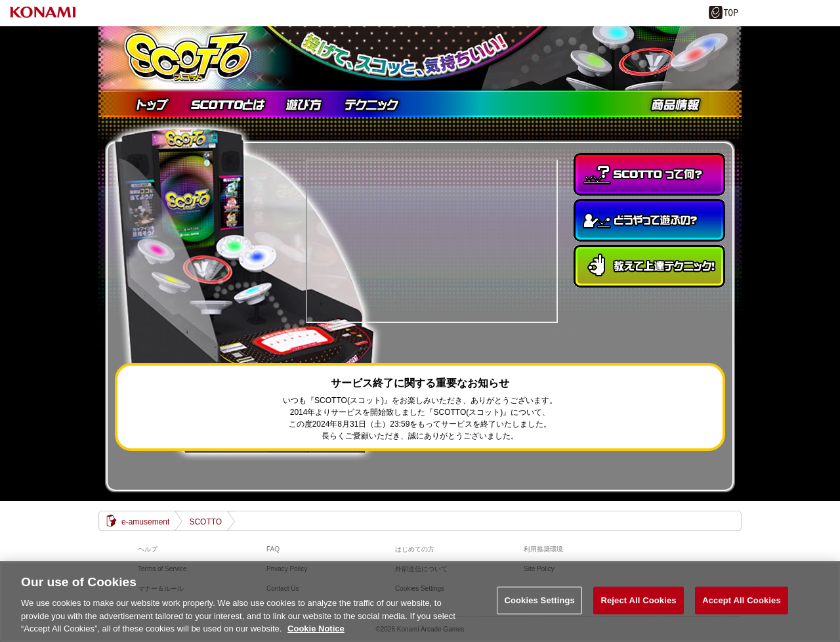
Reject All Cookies (638, 600)
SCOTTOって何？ (649, 174)
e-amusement (145, 522)
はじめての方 (415, 549)
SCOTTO (205, 522)
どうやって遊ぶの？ (649, 220)
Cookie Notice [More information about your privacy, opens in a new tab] (316, 629)
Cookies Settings (539, 600)
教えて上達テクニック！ (649, 266)
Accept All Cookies (742, 600)
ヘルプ (148, 549)
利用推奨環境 (543, 549)
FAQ (273, 549)
